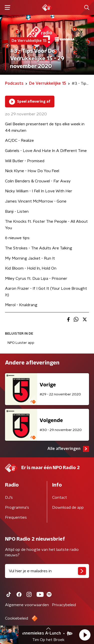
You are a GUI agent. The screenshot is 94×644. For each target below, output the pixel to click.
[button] (85, 635)
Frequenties (16, 517)
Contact (60, 498)
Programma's (17, 507)
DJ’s (9, 498)
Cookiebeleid (17, 618)
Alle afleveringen (68, 449)
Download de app (68, 507)
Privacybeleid (64, 605)
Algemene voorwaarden (27, 605)
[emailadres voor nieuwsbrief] (47, 571)
